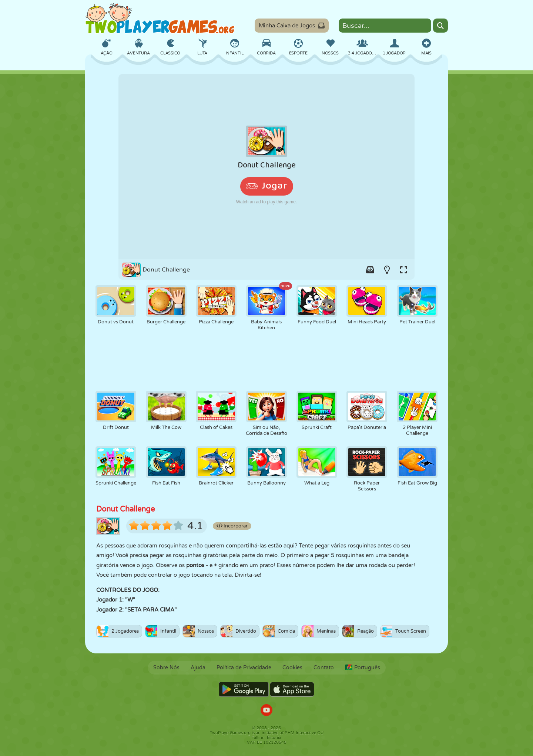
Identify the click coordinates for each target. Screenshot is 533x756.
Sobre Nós (166, 668)
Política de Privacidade (244, 668)
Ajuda (198, 668)
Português (363, 668)
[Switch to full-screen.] (403, 270)
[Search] (440, 26)
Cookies (292, 668)
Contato (324, 668)
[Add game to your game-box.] (370, 270)
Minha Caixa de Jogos (292, 26)
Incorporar (232, 526)
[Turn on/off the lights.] (387, 270)
